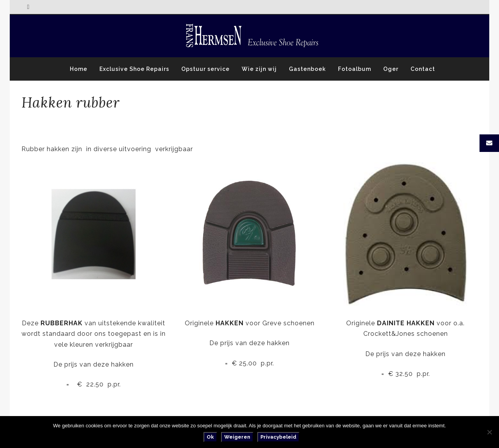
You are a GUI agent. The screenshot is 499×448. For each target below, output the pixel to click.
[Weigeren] (489, 432)
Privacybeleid (278, 437)
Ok (210, 437)
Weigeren (237, 437)
